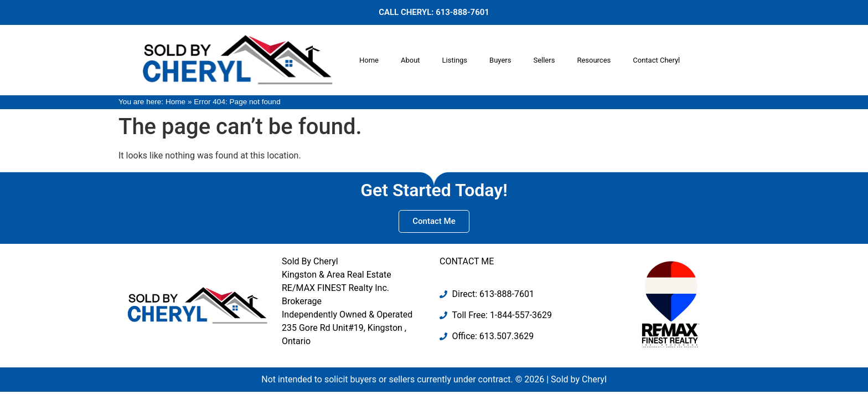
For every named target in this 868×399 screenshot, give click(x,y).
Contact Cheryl (656, 60)
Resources (594, 60)
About (410, 60)
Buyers (500, 60)
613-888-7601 (463, 12)
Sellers (544, 60)
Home (369, 60)
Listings (455, 60)
